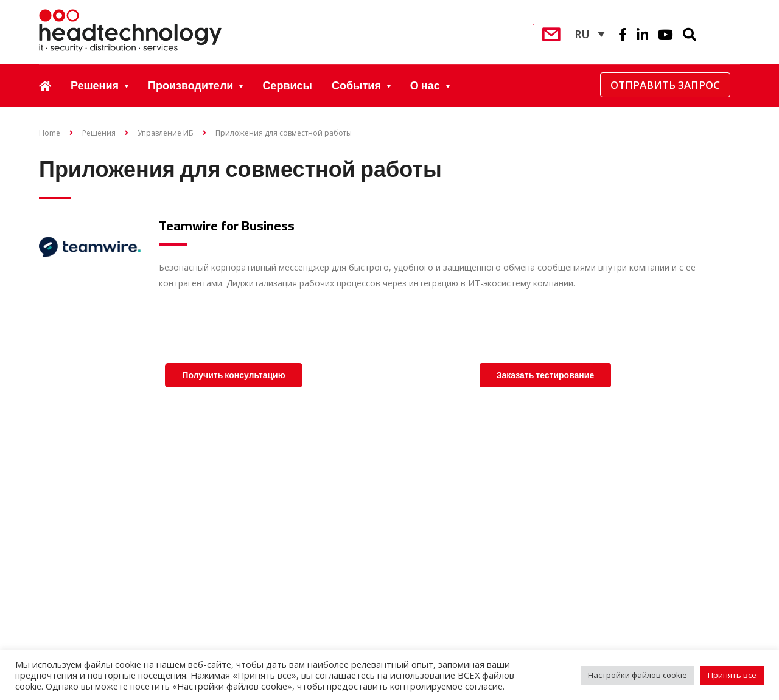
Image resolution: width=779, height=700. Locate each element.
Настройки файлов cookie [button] (638, 675)
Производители (190, 85)
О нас (425, 85)
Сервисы (287, 85)
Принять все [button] (732, 675)
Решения (95, 85)
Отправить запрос (665, 85)
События (356, 85)
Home (50, 133)
